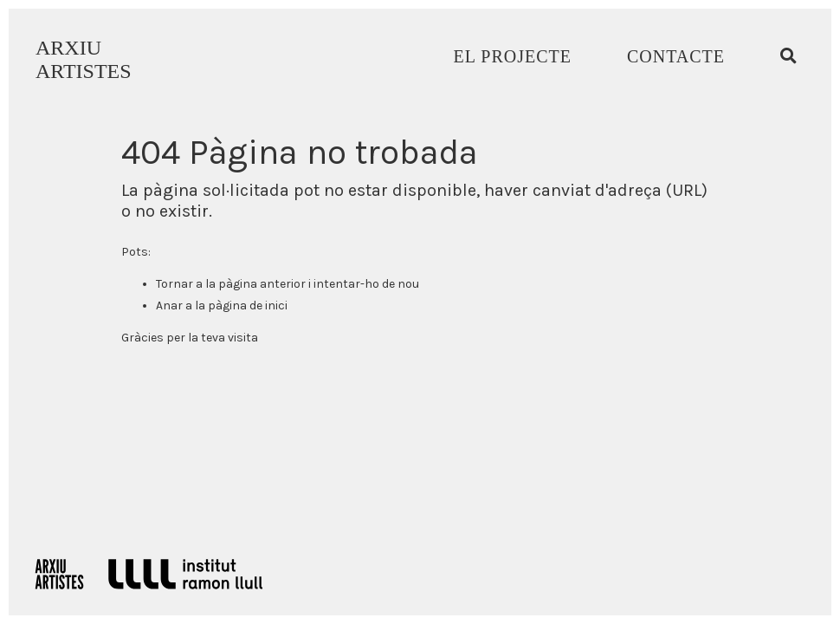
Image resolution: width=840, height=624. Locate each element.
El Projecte (513, 56)
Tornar (174, 284)
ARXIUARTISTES (84, 59)
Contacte (676, 56)
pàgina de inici (248, 305)
